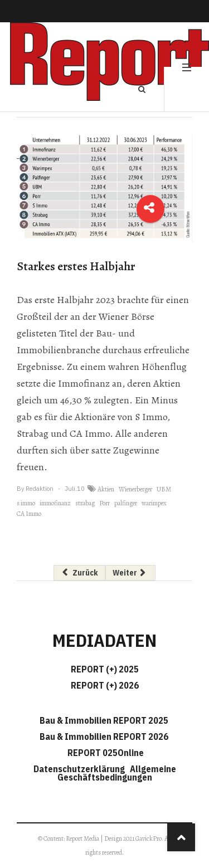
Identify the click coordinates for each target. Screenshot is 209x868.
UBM (164, 489)
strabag (85, 503)
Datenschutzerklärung (81, 769)
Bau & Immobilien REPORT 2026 (104, 737)
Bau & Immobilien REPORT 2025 (104, 720)
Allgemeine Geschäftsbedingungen (117, 773)
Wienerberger (135, 489)
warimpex (154, 503)
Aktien (106, 489)
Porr (104, 503)
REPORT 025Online (105, 753)
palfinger (126, 503)
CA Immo (29, 514)
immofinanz (55, 503)
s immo (26, 503)
